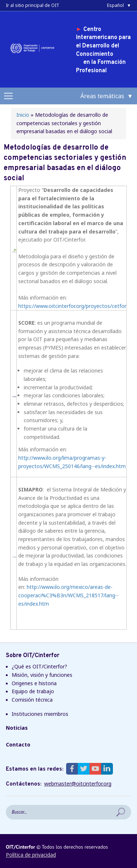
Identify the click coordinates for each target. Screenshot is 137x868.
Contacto (18, 744)
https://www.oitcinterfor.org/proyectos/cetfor (72, 306)
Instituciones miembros (40, 714)
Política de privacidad (31, 855)
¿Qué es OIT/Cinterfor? (39, 666)
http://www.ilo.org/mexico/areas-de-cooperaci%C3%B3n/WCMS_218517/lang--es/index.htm (68, 595)
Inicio (23, 115)
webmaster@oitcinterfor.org (78, 784)
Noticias (17, 728)
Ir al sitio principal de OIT (33, 5)
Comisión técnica (32, 700)
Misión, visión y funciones (42, 675)
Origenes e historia (34, 683)
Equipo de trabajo (33, 691)
